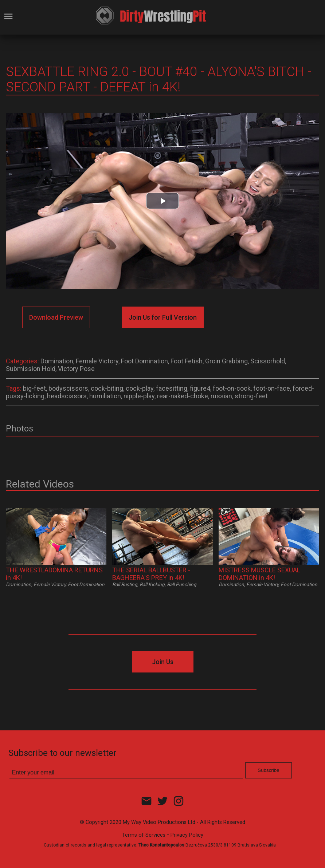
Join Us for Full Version (163, 317)
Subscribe (268, 770)
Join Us (163, 662)
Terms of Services (144, 835)
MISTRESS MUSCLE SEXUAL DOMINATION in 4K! (259, 574)
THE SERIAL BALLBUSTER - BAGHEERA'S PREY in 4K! (151, 574)
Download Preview (56, 317)
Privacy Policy (187, 835)
